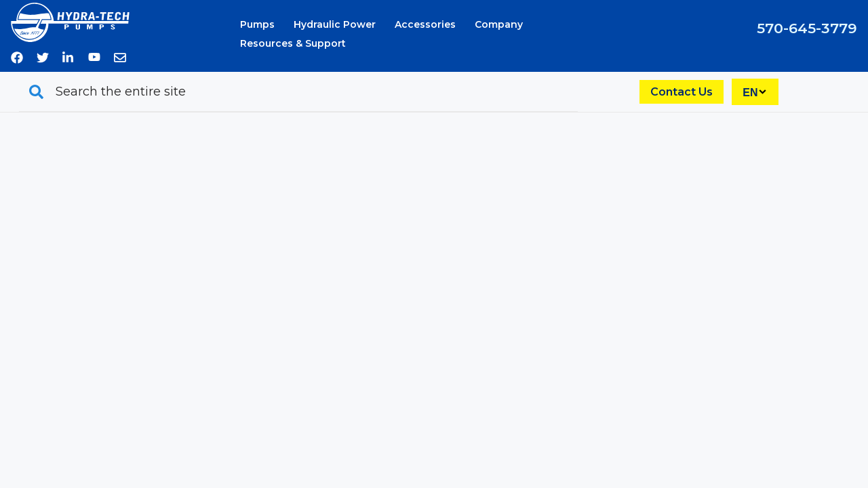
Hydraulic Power (335, 24)
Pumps (257, 24)
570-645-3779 (807, 28)
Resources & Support (293, 43)
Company (499, 24)
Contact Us (682, 92)
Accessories (425, 24)
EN (750, 93)
